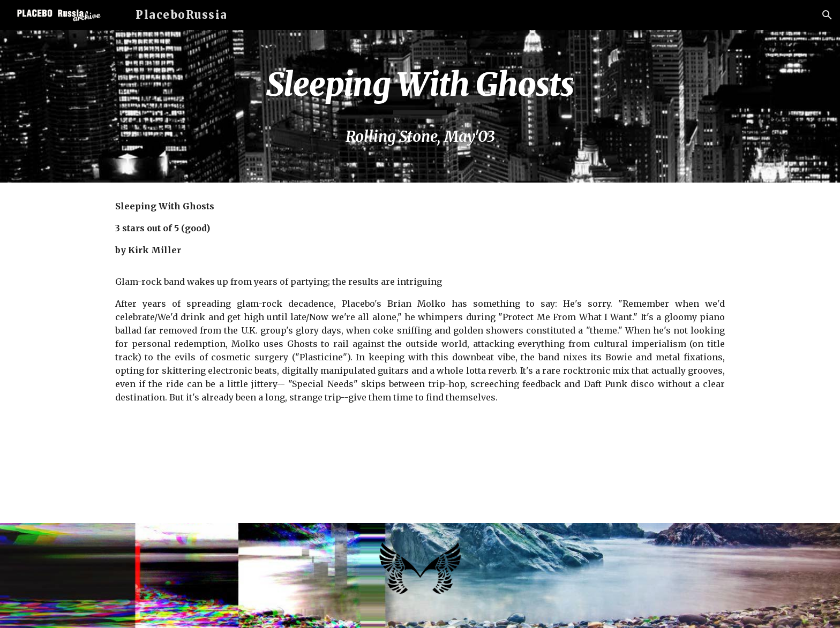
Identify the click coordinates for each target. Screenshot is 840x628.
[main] (420, 106)
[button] (827, 15)
